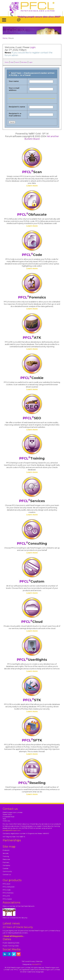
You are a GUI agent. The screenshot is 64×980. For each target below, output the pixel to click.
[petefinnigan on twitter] (14, 954)
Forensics (32, 297)
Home (5, 38)
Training (32, 458)
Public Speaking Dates (11, 943)
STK (32, 700)
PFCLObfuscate (9, 887)
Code (32, 255)
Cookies (5, 868)
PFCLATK (6, 896)
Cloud (32, 622)
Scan (32, 172)
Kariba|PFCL (37, 964)
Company (6, 865)
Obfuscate (32, 214)
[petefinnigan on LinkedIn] (5, 954)
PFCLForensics (8, 893)
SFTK (32, 740)
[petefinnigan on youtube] (18, 954)
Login (33, 47)
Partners (6, 862)
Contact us (7, 874)
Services (32, 501)
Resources (6, 859)
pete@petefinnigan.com (12, 830)
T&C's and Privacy (28, 961)
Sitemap (39, 961)
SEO (32, 418)
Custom (32, 581)
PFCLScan (7, 884)
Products (6, 850)
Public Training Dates (11, 946)
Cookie (32, 378)
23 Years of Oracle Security (18, 927)
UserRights (32, 660)
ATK (32, 338)
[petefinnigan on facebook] (9, 954)
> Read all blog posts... (13, 936)
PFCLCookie (7, 899)
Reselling (32, 783)
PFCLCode (7, 890)
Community (7, 871)
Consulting (32, 543)
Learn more (32, 186)
